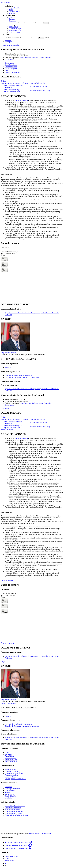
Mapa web (12, 21)
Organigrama (9, 59)
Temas (11, 10)
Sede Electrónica (15, 32)
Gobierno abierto (11, 777)
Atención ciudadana (12, 775)
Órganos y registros (7, 643)
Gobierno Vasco (14, 12)
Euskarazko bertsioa (12, 856)
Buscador (12, 19)
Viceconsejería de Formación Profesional (15, 83)
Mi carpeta (8, 42)
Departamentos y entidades (14, 773)
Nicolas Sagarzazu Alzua (39, 86)
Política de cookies (15, 30)
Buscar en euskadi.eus (16, 23)
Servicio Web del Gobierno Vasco (40, 834)
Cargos (3, 662)
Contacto (12, 17)
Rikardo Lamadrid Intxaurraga (40, 90)
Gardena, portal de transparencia (16, 779)
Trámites (12, 13)
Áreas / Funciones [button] (11, 65)
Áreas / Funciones (7, 430)
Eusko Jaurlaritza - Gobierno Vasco (31, 58)
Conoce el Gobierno (12, 771)
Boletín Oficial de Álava (13, 808)
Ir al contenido (6, 3)
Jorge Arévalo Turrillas (18, 54)
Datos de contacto (7, 580)
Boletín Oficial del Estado (14, 813)
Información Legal (11, 760)
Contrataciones (10, 790)
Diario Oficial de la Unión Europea (16, 815)
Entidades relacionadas (8, 703)
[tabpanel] (32, 84)
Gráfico (3, 81)
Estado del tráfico (11, 796)
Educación (48, 58)
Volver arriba (9, 860)
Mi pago (8, 792)
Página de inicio (14, 8)
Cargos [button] (7, 70)
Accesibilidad (14, 27)
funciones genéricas (21, 100)
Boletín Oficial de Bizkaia (14, 810)
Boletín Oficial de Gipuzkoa (14, 811)
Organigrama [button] (9, 63)
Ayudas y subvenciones (13, 789)
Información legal (15, 29)
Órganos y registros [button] (11, 69)
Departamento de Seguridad (10, 45)
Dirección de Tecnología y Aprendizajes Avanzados (13, 90)
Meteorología (9, 794)
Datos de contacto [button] (11, 67)
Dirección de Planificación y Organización (19, 375)
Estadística (8, 798)
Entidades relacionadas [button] (12, 72)
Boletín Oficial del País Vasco (15, 806)
